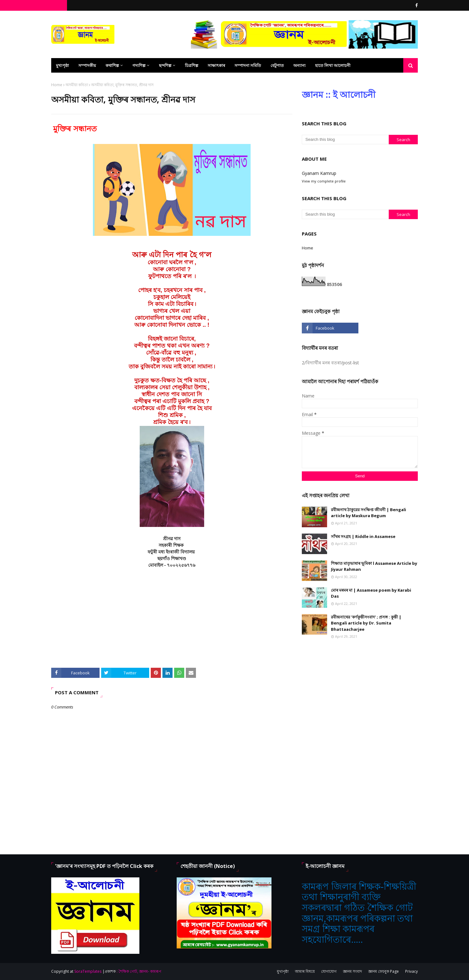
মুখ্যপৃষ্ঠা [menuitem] (62, 65)
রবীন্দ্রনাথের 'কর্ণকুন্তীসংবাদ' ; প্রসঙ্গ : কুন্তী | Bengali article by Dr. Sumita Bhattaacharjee (366, 623)
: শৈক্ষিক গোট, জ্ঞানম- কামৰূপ (139, 971)
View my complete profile (324, 181)
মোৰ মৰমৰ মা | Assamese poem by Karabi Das (371, 593)
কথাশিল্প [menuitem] (112, 65)
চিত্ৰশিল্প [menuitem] (192, 65)
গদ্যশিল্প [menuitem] (139, 65)
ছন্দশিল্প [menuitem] (165, 65)
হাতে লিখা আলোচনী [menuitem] (333, 65)
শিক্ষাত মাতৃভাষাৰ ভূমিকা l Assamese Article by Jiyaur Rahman (374, 566)
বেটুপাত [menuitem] (277, 65)
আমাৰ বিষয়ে (305, 971)
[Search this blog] (345, 140)
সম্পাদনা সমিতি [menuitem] (248, 65)
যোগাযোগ (329, 971)
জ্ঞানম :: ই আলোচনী (339, 94)
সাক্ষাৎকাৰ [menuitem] (216, 65)
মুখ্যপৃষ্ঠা (283, 971)
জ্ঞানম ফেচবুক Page (384, 971)
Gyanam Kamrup (319, 173)
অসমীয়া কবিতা (77, 85)
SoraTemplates (88, 971)
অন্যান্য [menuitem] (299, 65)
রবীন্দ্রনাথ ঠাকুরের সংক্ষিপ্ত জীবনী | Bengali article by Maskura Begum (368, 513)
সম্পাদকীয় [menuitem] (87, 65)
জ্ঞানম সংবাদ (352, 971)
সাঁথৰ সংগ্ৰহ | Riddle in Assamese (363, 536)
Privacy (411, 971)
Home (57, 85)
